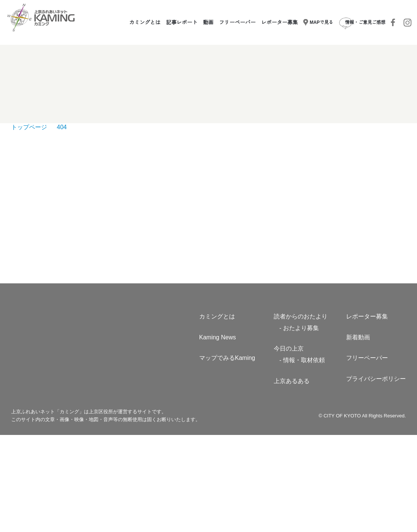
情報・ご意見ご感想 (362, 22)
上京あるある (292, 478)
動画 (209, 22)
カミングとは (145, 22)
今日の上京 (289, 446)
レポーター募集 (280, 22)
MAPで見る (319, 22)
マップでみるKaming (228, 455)
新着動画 (358, 434)
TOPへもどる (209, 218)
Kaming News (217, 434)
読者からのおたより (301, 414)
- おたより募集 (299, 425)
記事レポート (182, 22)
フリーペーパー (238, 22)
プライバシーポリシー (376, 476)
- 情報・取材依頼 (302, 457)
